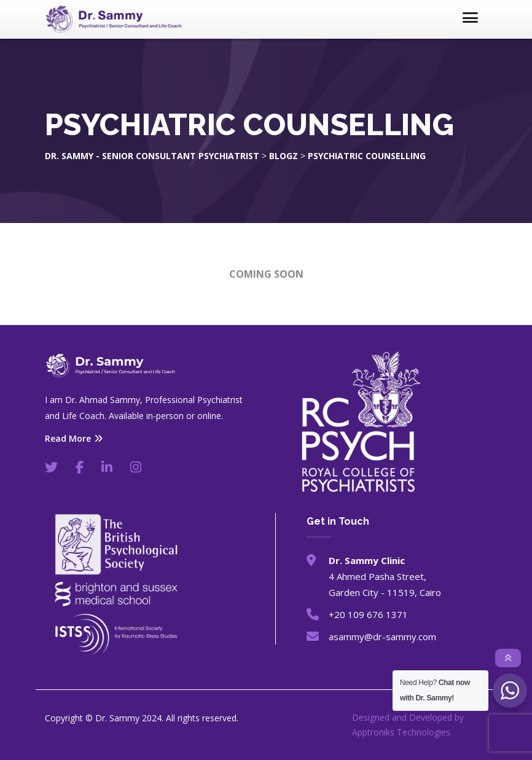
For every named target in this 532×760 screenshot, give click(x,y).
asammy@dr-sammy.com (382, 637)
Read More (74, 439)
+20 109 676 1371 (368, 614)
